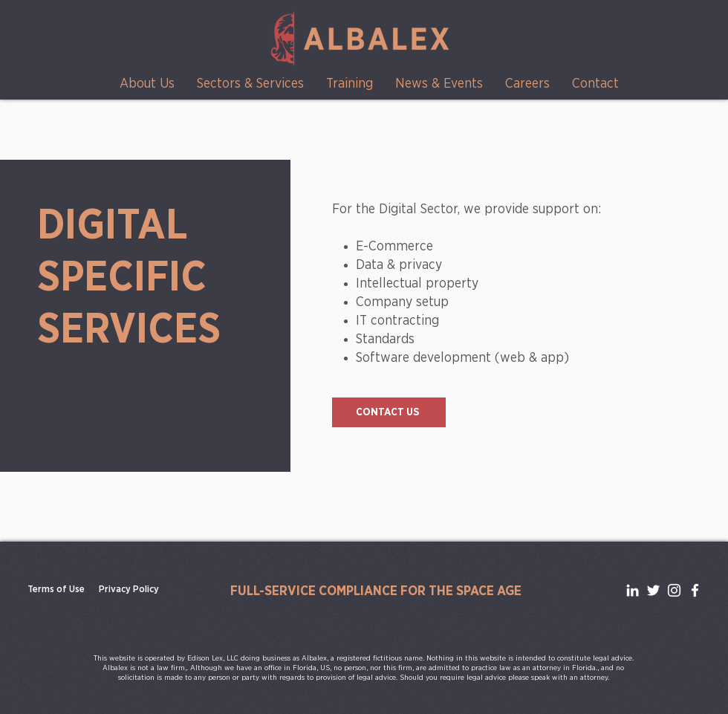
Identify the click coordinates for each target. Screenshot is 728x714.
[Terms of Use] (56, 590)
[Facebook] (695, 590)
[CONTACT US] (389, 412)
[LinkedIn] (633, 590)
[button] (147, 84)
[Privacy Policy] (129, 590)
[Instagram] (674, 590)
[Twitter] (653, 590)
